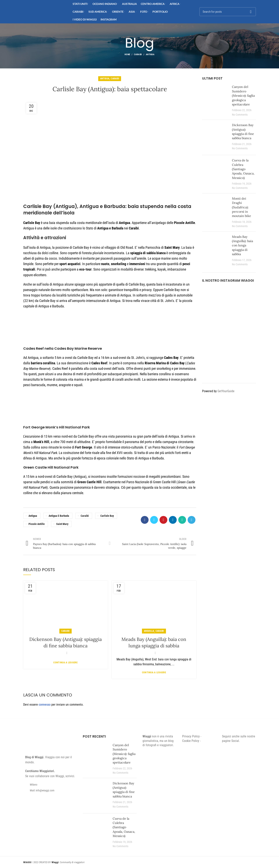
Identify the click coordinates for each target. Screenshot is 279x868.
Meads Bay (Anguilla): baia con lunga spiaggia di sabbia (242, 245)
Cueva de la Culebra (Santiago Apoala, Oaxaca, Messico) (243, 169)
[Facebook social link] (145, 520)
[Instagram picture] (211, 296)
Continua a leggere (65, 662)
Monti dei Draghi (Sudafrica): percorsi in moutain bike (242, 207)
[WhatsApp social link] (182, 520)
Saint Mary (62, 524)
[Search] (228, 12)
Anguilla (149, 631)
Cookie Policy (191, 741)
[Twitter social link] (154, 520)
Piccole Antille (37, 524)
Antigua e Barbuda (59, 516)
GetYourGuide (226, 391)
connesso (45, 705)
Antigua (150, 54)
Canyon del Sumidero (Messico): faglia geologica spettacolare (243, 96)
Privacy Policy (191, 736)
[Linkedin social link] (173, 520)
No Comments (240, 115)
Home (127, 54)
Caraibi (138, 54)
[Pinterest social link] (163, 520)
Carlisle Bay (107, 516)
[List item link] (50, 790)
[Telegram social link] (192, 520)
